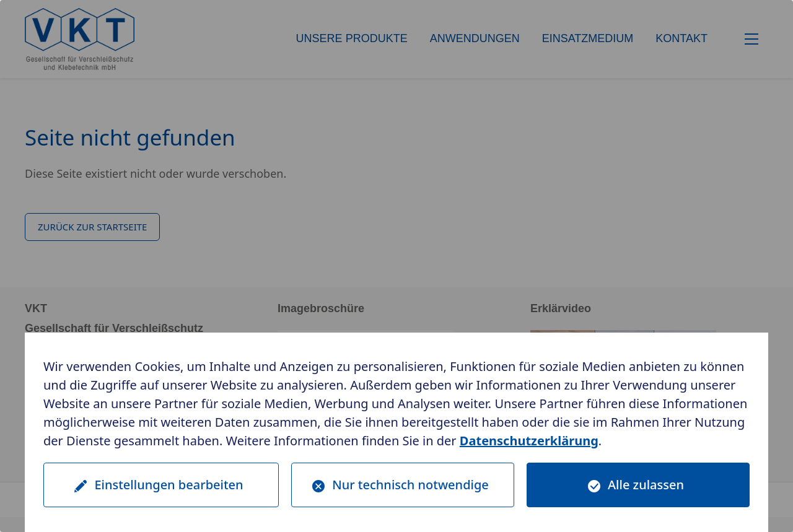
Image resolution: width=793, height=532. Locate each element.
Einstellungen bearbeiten (169, 485)
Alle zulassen (646, 485)
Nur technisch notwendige (410, 485)
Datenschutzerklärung (529, 441)
